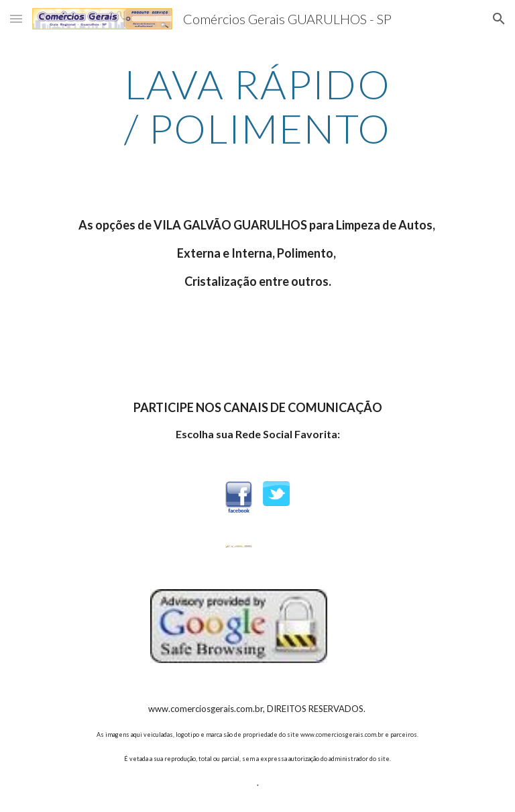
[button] (16, 18)
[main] (257, 106)
